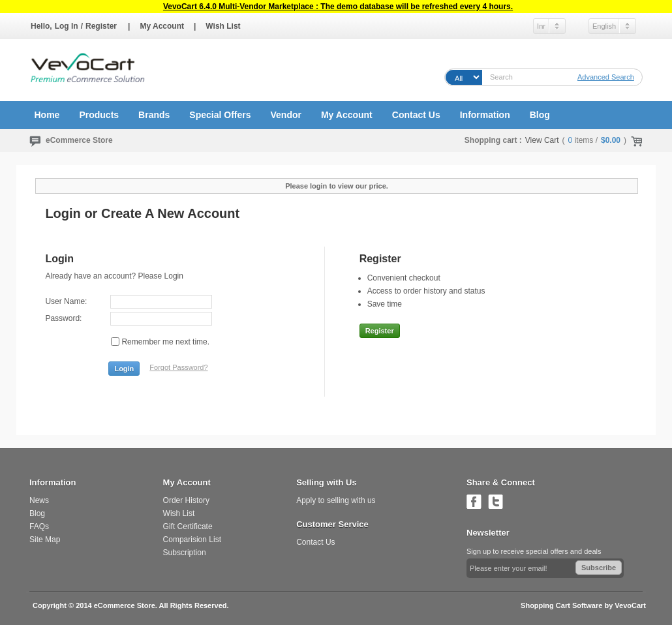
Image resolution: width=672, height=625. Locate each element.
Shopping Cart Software (561, 605)
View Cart (542, 140)
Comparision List (192, 540)
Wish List (223, 26)
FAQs (39, 526)
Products (99, 115)
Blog (540, 115)
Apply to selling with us (336, 500)
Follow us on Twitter (496, 501)
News (39, 500)
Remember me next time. (165, 342)
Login (124, 369)
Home (47, 115)
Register (101, 26)
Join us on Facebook (474, 501)
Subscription (185, 553)
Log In (67, 26)
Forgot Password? (178, 367)
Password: (63, 318)
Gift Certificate (188, 526)
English (604, 26)
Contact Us (416, 115)
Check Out (634, 141)
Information (485, 115)
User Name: (66, 301)
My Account (162, 26)
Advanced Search (606, 77)
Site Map (45, 540)
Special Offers (220, 115)
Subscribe (599, 568)
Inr (541, 26)
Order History (186, 500)
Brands (154, 115)
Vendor (285, 115)
